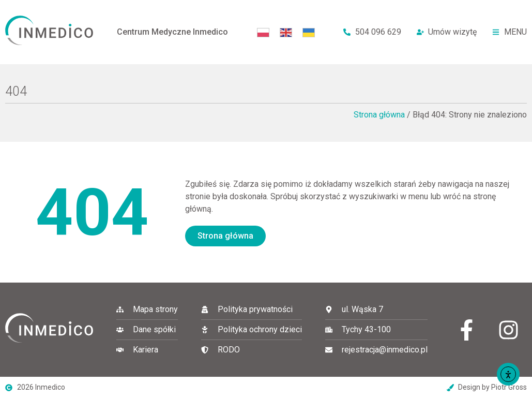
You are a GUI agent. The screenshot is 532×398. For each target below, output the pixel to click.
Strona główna (379, 115)
